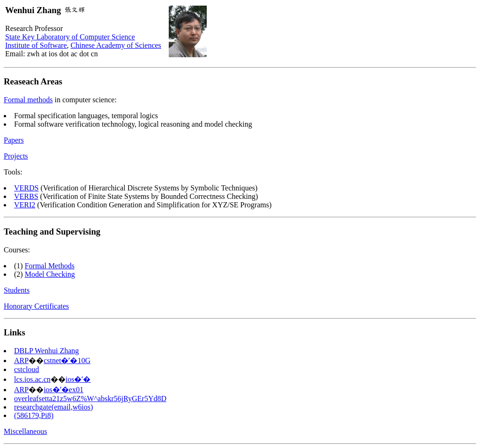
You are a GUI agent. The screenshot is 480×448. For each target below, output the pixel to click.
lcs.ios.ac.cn (32, 379)
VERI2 (25, 205)
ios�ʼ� (78, 379)
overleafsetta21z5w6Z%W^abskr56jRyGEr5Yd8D (90, 399)
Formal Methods (50, 266)
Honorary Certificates (36, 306)
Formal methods (28, 100)
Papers (14, 140)
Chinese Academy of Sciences (116, 45)
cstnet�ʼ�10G (67, 361)
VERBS (26, 196)
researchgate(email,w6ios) (53, 407)
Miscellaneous (25, 431)
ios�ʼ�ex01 (64, 390)
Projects (16, 156)
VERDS (26, 188)
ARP (21, 361)
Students (17, 290)
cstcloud (26, 369)
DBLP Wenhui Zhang (46, 351)
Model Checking (50, 274)
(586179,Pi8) (34, 415)
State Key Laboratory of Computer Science (70, 37)
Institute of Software (36, 45)
